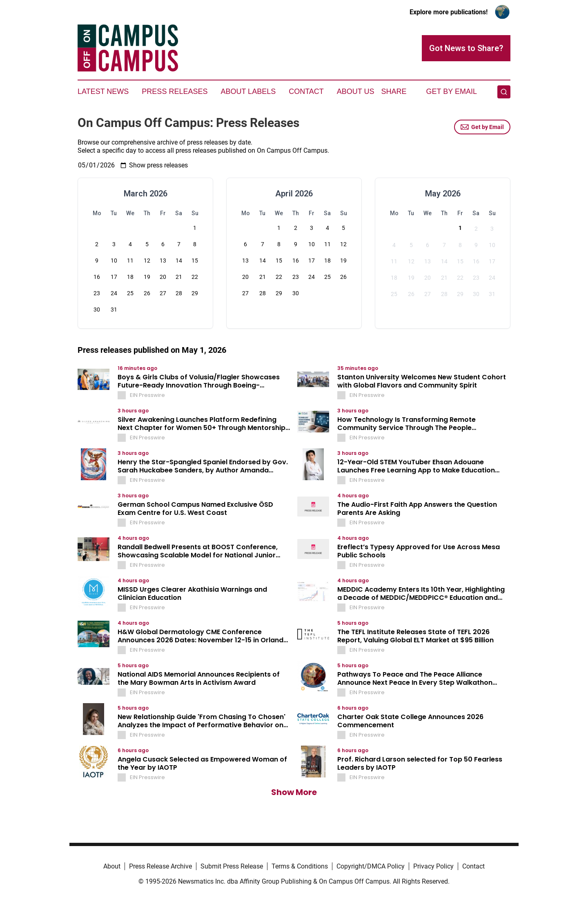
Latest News (103, 91)
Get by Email (482, 127)
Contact (306, 91)
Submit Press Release (232, 866)
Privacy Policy (433, 866)
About (112, 866)
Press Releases (175, 91)
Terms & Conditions (300, 866)
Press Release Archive (160, 866)
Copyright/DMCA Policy (371, 866)
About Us (356, 91)
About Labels (248, 91)
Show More (294, 792)
